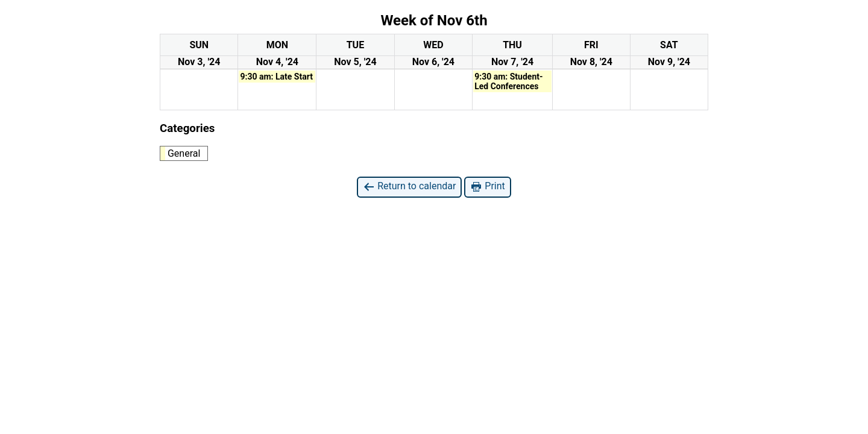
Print (487, 187)
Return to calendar (409, 187)
